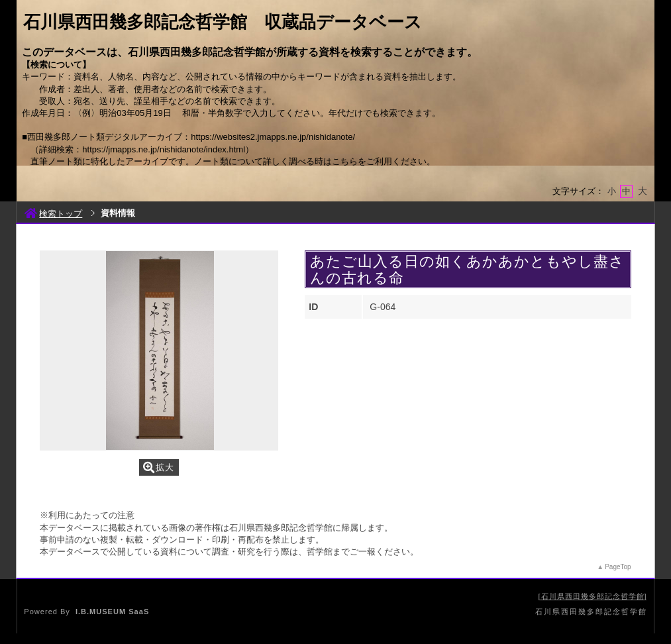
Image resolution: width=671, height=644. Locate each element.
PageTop (618, 567)
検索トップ (53, 214)
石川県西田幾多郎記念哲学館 (593, 596)
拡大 (159, 467)
